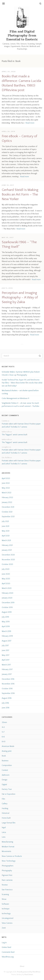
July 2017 (5, 646)
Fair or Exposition (9, 794)
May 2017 (6, 655)
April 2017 (6, 660)
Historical (6, 813)
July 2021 (5, 521)
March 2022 (7, 493)
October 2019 (7, 607)
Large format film (9, 823)
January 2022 (7, 502)
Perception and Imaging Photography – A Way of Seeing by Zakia (20, 297)
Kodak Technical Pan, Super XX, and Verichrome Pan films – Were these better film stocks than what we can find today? (22, 383)
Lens (4, 837)
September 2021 (8, 517)
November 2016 (8, 684)
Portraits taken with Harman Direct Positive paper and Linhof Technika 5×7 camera (21, 425)
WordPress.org (8, 957)
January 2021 (7, 550)
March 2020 (7, 588)
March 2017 (6, 665)
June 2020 (6, 574)
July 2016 (5, 703)
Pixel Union (29, 975)
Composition (7, 765)
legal (4, 827)
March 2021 (6, 540)
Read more (30, 123)
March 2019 (6, 631)
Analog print (7, 751)
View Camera (7, 923)
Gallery (5, 804)
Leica (4, 832)
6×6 (3, 737)
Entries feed (6, 947)
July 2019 (5, 617)
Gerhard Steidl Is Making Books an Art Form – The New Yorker (20, 194)
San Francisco (7, 890)
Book (4, 756)
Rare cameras (7, 880)
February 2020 (8, 593)
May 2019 (6, 622)
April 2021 (6, 536)
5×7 (3, 732)
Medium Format (8, 847)
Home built (6, 818)
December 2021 (8, 507)
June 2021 (6, 526)
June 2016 (6, 708)
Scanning (5, 894)
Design (5, 780)
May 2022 (6, 488)
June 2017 (6, 650)
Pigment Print (7, 875)
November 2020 (8, 560)
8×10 (4, 742)
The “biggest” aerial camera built (14, 435)
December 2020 (8, 555)
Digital (4, 785)
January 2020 (7, 598)
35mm (4, 722)
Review (5, 885)
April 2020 (6, 584)
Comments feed (8, 952)
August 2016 (7, 698)
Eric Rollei (6, 458)
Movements (6, 851)
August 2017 (7, 641)
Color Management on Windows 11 (15, 398)
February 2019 (7, 636)
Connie (4, 421)
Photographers (8, 866)
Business (5, 761)
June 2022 (6, 483)
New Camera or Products (12, 856)
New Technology (9, 861)
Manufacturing (7, 842)
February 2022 (7, 497)
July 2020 (6, 569)
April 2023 (6, 478)
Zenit (4, 928)
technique (6, 909)
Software (5, 904)
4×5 (3, 727)
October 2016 (7, 689)
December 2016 (8, 679)
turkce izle (6, 432)
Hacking (5, 808)
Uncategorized (8, 918)
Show (4, 899)
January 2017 (7, 674)
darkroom (6, 775)
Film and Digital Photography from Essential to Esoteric (22, 36)
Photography (7, 871)
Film (3, 799)
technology (6, 914)
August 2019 (7, 612)
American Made (8, 746)
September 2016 (8, 693)
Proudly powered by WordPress (29, 972)
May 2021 (6, 531)
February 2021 (7, 545)
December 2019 (8, 603)
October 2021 (7, 512)
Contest (5, 770)
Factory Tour (7, 789)
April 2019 (6, 626)
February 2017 (7, 669)
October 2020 (7, 564)
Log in (4, 943)
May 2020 (6, 579)
